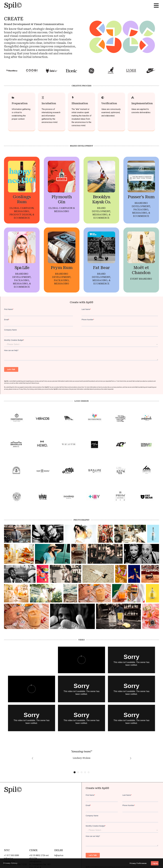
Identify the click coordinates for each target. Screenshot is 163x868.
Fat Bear (101, 268)
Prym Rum (62, 268)
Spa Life (22, 268)
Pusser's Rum (141, 197)
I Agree (155, 863)
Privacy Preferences (138, 863)
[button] (32, 758)
